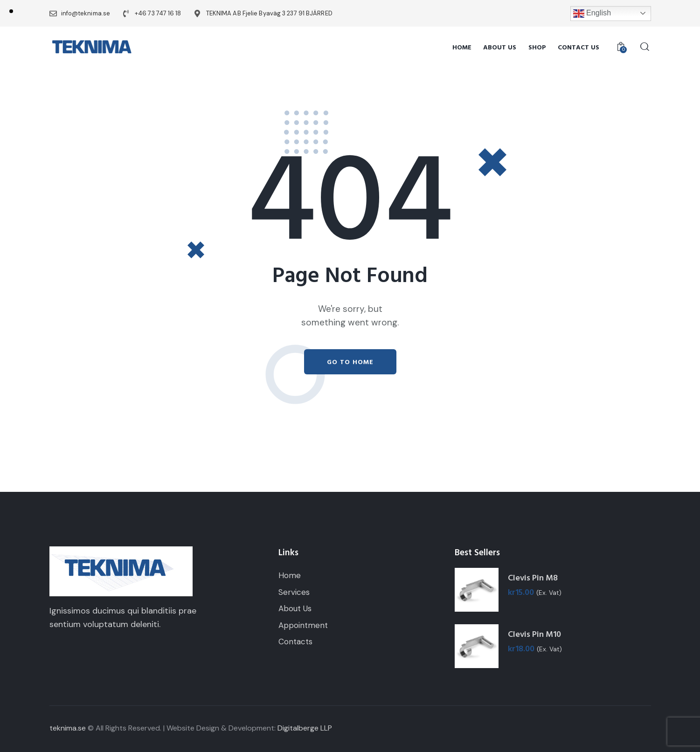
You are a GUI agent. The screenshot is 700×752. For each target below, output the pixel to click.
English (592, 14)
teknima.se (68, 728)
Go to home (350, 362)
